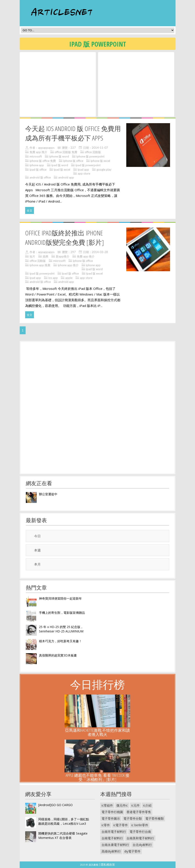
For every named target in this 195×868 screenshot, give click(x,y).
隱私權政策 (108, 864)
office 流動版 (93, 152)
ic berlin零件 (140, 825)
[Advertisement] (58, 84)
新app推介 (63, 256)
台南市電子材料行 (114, 832)
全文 (30, 210)
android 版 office (40, 177)
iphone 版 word (59, 156)
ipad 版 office (38, 170)
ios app (53, 278)
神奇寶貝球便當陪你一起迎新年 (60, 598)
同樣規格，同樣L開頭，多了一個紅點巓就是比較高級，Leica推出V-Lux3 (64, 821)
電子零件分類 (133, 818)
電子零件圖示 (111, 818)
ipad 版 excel (62, 170)
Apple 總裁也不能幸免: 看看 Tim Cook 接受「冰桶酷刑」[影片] (97, 777)
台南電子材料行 (112, 838)
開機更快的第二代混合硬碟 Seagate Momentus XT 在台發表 (63, 836)
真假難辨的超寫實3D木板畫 (58, 655)
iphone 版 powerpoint (90, 156)
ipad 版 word (60, 165)
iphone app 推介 (68, 265)
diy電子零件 (132, 851)
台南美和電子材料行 (140, 838)
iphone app (37, 165)
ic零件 (106, 825)
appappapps (46, 148)
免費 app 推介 (38, 152)
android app (66, 177)
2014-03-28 (100, 252)
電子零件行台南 (140, 832)
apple (69, 278)
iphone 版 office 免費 (43, 161)
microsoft (36, 156)
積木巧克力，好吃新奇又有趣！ (60, 641)
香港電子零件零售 (139, 812)
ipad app (83, 170)
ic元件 (135, 805)
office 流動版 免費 (66, 152)
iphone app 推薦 (40, 265)
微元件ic (122, 805)
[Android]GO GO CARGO (55, 805)
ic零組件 (107, 805)
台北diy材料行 (142, 845)
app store (84, 173)
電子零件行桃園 (112, 812)
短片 (32, 256)
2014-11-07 (100, 148)
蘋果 (46, 256)
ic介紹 (147, 805)
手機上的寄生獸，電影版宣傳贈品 (62, 613)
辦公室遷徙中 (48, 494)
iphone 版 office (73, 161)
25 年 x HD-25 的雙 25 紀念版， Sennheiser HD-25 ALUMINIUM (61, 629)
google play (104, 170)
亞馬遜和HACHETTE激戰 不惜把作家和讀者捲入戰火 (97, 732)
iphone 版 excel (100, 161)
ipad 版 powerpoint (88, 165)
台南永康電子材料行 (115, 845)
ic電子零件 (121, 825)
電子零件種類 (155, 818)
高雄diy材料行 (111, 851)
